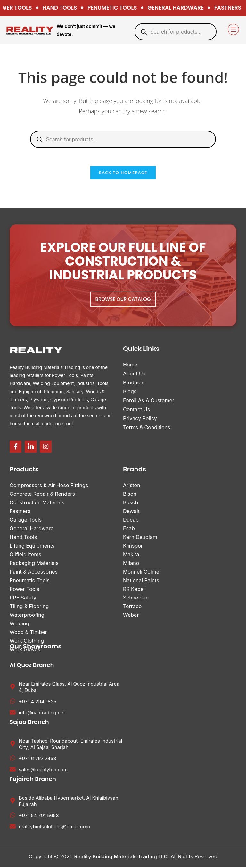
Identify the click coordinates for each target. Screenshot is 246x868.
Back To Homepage (123, 174)
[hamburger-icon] (232, 30)
